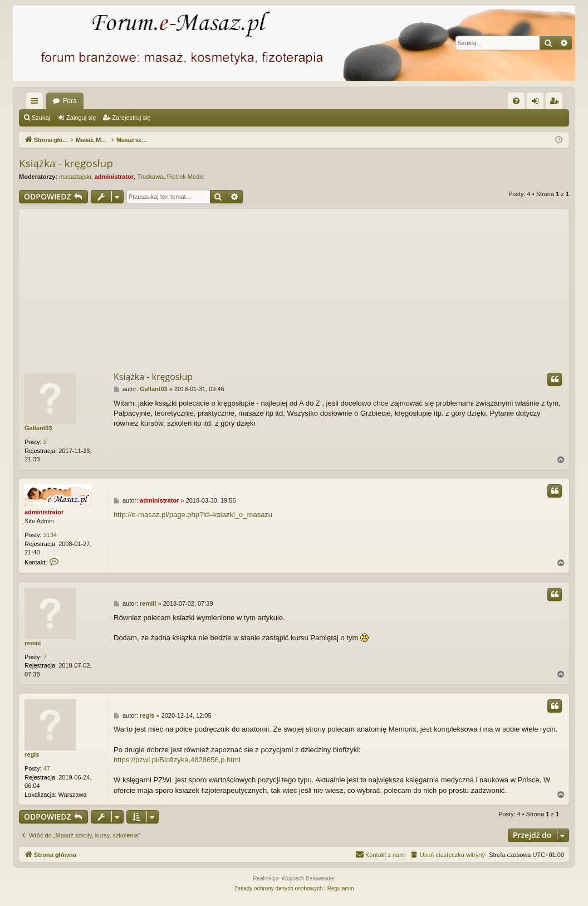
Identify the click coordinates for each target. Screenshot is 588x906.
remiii (33, 643)
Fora (70, 101)
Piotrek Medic (186, 177)
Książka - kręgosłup (66, 163)
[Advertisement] (294, 287)
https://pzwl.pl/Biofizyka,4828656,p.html (177, 760)
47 (47, 768)
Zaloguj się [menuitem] (538, 103)
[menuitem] (516, 101)
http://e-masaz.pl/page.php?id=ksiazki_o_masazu (193, 515)
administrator (114, 177)
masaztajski (75, 177)
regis (32, 754)
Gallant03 (38, 428)
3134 (50, 535)
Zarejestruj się (131, 118)
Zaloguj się (81, 118)
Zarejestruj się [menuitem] (556, 103)
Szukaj (41, 118)
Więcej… (37, 103)
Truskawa (150, 177)
